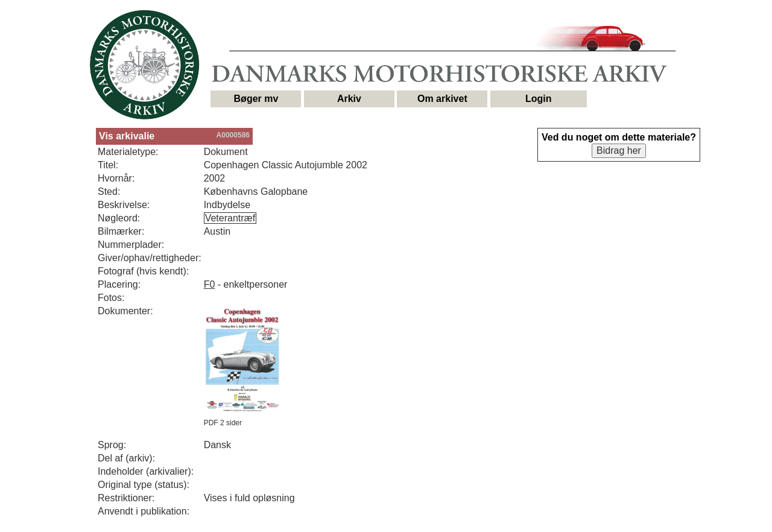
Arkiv (349, 99)
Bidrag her (619, 150)
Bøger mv (256, 99)
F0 (210, 284)
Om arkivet (442, 99)
